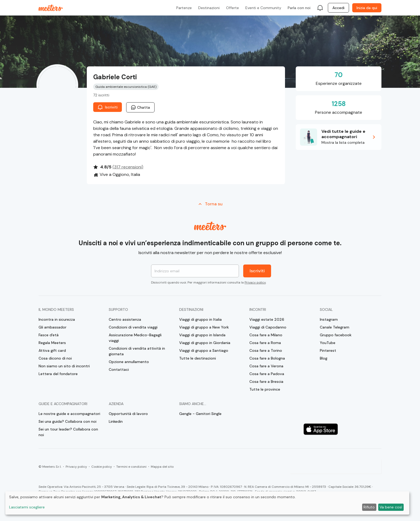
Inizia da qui (367, 8)
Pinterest (328, 350)
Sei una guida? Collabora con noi (67, 421)
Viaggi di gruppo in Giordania (205, 343)
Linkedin (116, 421)
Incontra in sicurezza (57, 319)
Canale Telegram (335, 327)
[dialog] (207, 503)
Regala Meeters (52, 343)
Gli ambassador (52, 327)
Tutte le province (265, 389)
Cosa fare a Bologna (267, 358)
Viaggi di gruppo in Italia (200, 319)
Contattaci (119, 369)
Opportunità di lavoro (128, 414)
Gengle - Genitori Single (200, 414)
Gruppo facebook (336, 335)
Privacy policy (255, 282)
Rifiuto (369, 507)
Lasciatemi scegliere (27, 507)
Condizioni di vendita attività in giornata (137, 351)
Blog (324, 358)
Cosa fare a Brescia (266, 382)
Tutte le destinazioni (198, 358)
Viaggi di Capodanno (268, 327)
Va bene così (391, 507)
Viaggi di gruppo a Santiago (204, 350)
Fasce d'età (49, 335)
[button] (339, 137)
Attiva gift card (52, 350)
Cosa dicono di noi (55, 358)
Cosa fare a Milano (266, 335)
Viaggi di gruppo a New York (204, 327)
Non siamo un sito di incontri (64, 366)
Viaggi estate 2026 (267, 319)
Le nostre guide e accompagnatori (69, 414)
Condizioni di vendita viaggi (133, 327)
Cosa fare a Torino (266, 350)
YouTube (328, 343)
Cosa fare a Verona (266, 366)
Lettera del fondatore (58, 374)
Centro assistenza (125, 319)
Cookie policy (102, 467)
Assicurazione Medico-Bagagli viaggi (135, 338)
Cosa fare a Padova (267, 374)
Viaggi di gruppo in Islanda (202, 335)
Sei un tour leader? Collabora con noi (68, 432)
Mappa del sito (162, 467)
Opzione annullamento (129, 362)
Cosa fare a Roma (265, 343)
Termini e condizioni (131, 467)
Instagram (329, 319)
